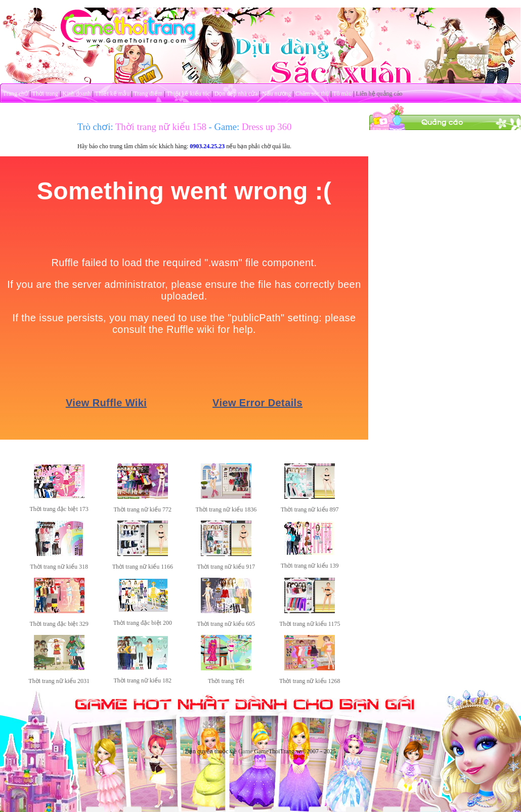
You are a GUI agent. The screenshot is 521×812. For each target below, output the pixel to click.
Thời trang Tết (226, 681)
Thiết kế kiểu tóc (188, 94)
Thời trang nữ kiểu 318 (59, 567)
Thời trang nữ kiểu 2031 (59, 681)
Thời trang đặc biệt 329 (59, 624)
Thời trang (45, 94)
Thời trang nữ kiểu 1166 (143, 567)
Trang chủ (16, 94)
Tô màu (342, 94)
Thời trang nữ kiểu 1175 (310, 624)
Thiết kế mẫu (112, 94)
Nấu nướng (277, 94)
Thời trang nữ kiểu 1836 (226, 509)
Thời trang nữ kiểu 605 (226, 624)
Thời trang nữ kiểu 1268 (310, 681)
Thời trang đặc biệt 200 (143, 623)
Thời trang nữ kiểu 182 (142, 680)
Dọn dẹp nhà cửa (236, 94)
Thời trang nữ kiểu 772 (142, 509)
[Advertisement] (445, 194)
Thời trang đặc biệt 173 (59, 509)
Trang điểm (148, 94)
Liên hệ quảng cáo (379, 94)
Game (246, 751)
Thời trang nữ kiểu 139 (310, 566)
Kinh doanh (76, 94)
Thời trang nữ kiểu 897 (310, 509)
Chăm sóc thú (312, 94)
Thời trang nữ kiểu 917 (226, 567)
